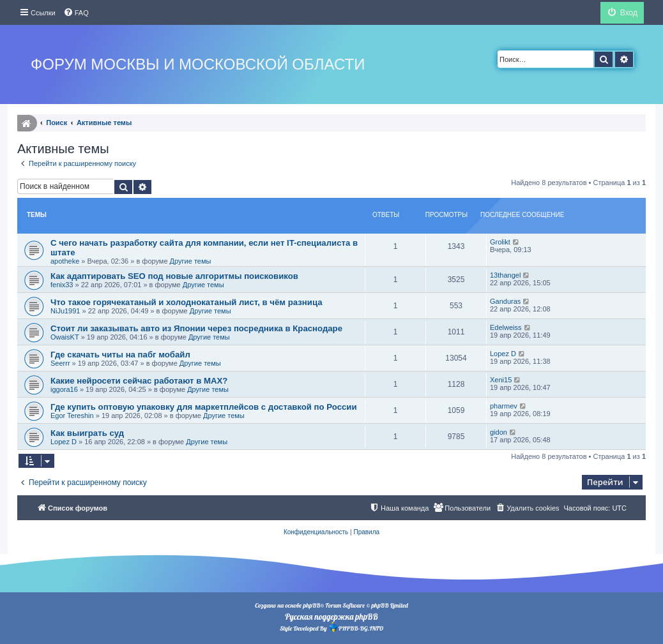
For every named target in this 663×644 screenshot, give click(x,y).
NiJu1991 (65, 311)
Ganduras (505, 301)
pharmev (504, 406)
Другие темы (191, 261)
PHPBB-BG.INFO (356, 627)
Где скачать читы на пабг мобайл (120, 355)
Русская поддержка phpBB (331, 617)
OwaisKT (65, 337)
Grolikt (500, 242)
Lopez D (503, 354)
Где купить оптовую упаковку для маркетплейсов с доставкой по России (204, 407)
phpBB (311, 605)
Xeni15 (501, 380)
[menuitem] (76, 13)
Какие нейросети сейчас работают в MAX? (139, 381)
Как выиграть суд (87, 433)
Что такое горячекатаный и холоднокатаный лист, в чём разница (187, 302)
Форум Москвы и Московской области (198, 64)
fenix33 (62, 285)
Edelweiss (506, 327)
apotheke (65, 261)
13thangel (505, 275)
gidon (499, 432)
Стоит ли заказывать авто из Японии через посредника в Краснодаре (196, 328)
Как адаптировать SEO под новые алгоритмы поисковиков (174, 276)
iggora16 (64, 389)
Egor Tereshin (72, 416)
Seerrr (60, 363)
